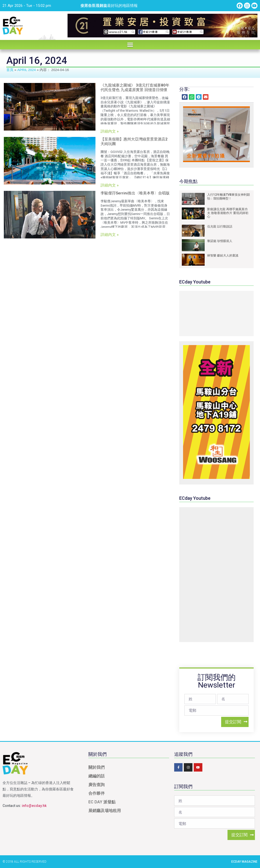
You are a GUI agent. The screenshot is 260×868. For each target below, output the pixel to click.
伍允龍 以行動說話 (220, 226)
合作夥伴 (96, 793)
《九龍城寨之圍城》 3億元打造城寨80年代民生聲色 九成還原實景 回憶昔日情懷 (135, 88)
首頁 (10, 70)
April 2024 (27, 70)
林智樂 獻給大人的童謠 (223, 255)
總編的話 (96, 776)
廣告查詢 (96, 785)
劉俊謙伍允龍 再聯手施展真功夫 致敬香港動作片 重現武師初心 (228, 213)
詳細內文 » (110, 131)
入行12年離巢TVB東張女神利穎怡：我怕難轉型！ (229, 196)
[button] (130, 45)
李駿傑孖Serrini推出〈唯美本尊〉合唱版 (135, 193)
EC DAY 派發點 (102, 802)
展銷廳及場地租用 (105, 811)
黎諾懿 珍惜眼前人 (220, 241)
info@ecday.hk (34, 806)
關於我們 (96, 767)
